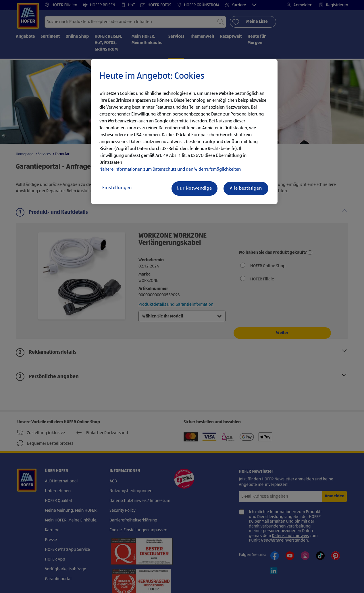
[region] (184, 132)
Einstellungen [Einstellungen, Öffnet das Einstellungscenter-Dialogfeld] (117, 188)
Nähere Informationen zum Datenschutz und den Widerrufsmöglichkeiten (170, 170)
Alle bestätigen (246, 188)
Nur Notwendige (194, 188)
